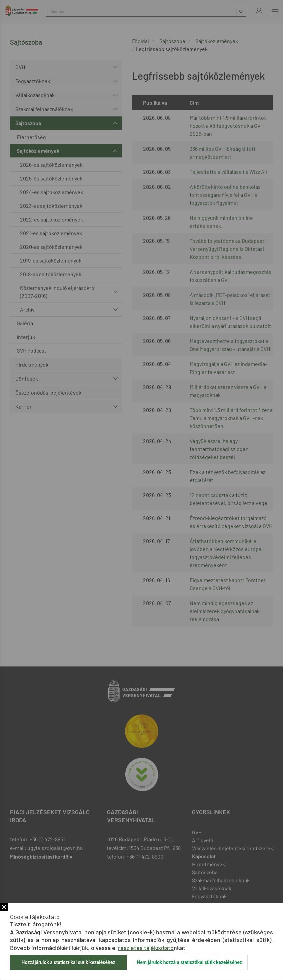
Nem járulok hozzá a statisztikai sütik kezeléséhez (189, 962)
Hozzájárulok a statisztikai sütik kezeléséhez (68, 962)
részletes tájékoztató (146, 948)
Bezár (4, 907)
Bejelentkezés (259, 12)
